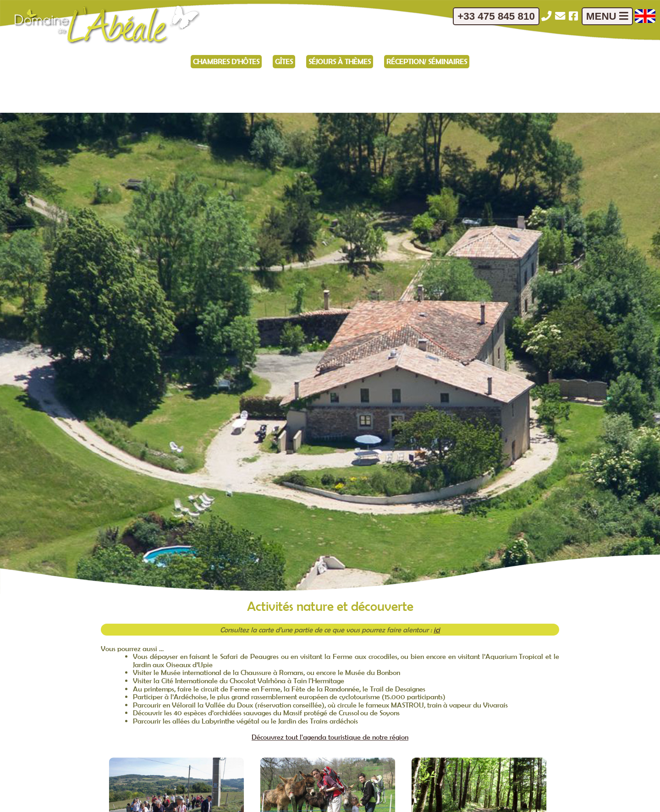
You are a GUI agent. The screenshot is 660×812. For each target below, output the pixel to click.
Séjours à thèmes (340, 61)
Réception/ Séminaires (427, 61)
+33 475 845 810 (496, 16)
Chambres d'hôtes (226, 61)
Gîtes (284, 61)
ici (437, 630)
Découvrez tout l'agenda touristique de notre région (330, 737)
